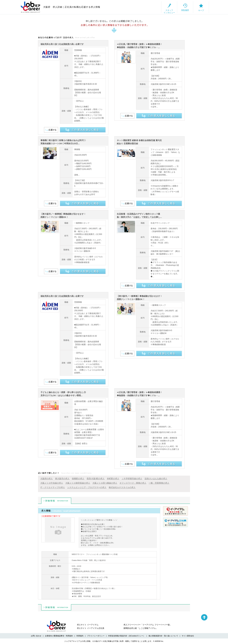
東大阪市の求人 (62, 479)
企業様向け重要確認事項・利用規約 (59, 636)
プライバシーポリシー (96, 636)
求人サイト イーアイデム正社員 (90, 628)
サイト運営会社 (188, 636)
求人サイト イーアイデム (88, 625)
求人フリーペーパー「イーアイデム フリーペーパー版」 (147, 625)
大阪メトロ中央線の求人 (52, 483)
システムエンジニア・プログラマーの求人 (87, 487)
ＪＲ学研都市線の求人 (132, 479)
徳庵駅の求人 (78, 479)
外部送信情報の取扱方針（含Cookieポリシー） (127, 636)
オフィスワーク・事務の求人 (133, 483)
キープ (198, 7)
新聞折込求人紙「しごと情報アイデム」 (141, 628)
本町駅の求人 (113, 479)
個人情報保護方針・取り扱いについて (163, 636)
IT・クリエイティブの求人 (53, 487)
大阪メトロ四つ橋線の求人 (105, 483)
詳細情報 (56, 501)
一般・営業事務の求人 (159, 483)
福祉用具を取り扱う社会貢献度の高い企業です (62, 44)
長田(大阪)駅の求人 (96, 479)
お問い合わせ (36, 636)
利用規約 (80, 636)
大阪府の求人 (47, 479)
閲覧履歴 (176, 7)
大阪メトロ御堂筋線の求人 (78, 483)
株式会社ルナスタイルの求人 (122, 487)
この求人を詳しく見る (83, 130)
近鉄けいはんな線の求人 (156, 479)
